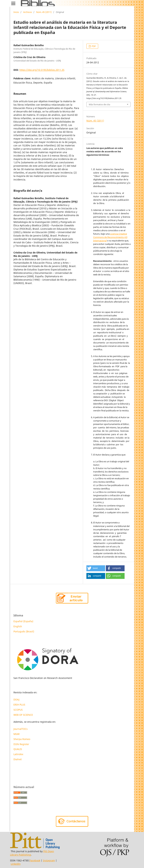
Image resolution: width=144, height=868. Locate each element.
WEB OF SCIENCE (23, 715)
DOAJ (16, 700)
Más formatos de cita (99, 104)
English (18, 626)
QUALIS (18, 749)
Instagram (49, 860)
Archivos (28, 12)
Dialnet (18, 759)
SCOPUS (18, 710)
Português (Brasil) (24, 631)
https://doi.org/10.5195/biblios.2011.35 (42, 70)
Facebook (35, 860)
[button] (96, 568)
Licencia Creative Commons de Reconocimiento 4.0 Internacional (110, 237)
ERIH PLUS (19, 705)
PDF (93, 46)
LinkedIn (16, 864)
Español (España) (23, 621)
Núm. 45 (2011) (44, 12)
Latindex (19, 754)
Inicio (16, 12)
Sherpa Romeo (22, 739)
